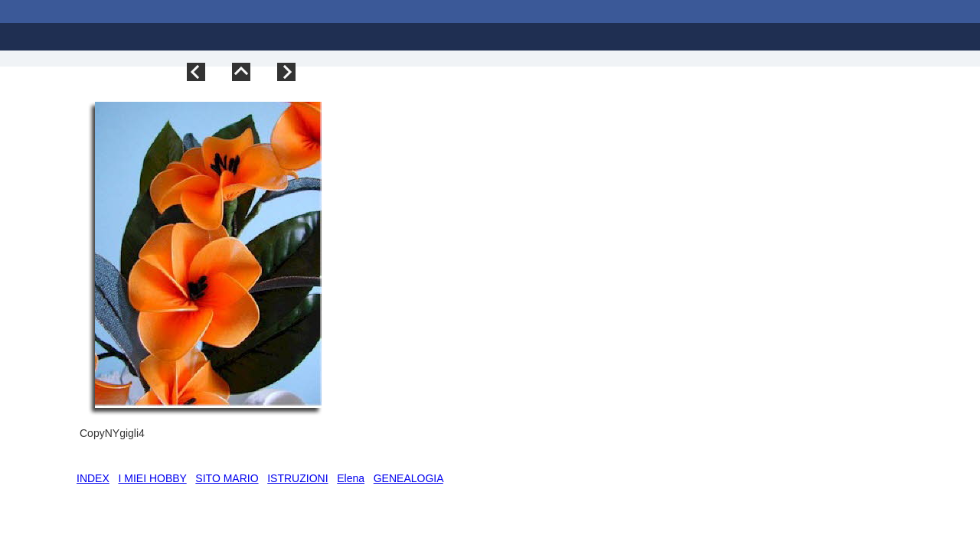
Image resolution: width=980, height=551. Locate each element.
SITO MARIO (227, 478)
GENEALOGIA (408, 478)
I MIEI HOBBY (152, 478)
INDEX (93, 478)
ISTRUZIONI (297, 478)
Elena (351, 478)
